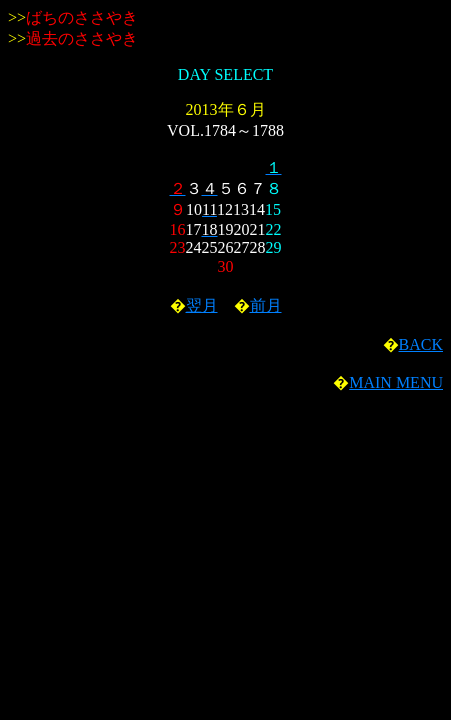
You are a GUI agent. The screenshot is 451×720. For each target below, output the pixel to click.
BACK (421, 344)
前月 (266, 305)
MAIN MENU (396, 382)
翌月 (202, 305)
